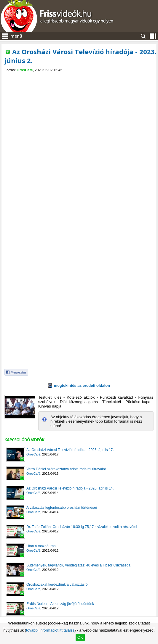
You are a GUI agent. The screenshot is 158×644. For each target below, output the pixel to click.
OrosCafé (25, 70)
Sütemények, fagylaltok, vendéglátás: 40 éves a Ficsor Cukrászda (78, 565)
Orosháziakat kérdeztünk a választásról (57, 585)
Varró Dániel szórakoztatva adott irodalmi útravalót (66, 469)
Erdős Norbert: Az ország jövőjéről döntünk (60, 604)
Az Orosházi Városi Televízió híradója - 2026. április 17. (70, 450)
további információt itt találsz (50, 630)
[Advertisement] (79, 117)
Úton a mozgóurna (41, 546)
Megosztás (19, 372)
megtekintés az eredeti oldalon (82, 385)
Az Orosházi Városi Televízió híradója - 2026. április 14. (70, 488)
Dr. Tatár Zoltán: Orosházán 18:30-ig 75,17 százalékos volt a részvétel (82, 527)
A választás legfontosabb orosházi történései (62, 508)
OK (80, 637)
